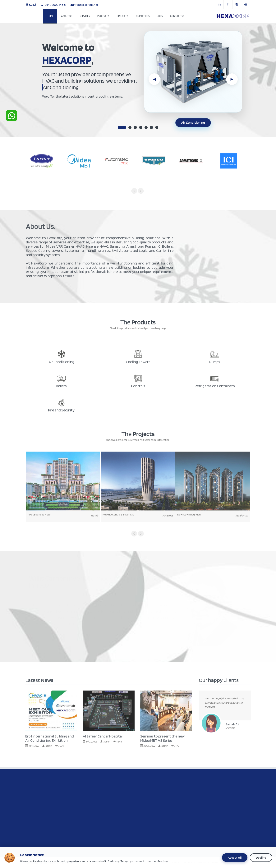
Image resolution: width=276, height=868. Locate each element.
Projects (123, 16)
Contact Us (177, 16)
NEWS (215, 862)
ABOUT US (226, 862)
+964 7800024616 (55, 5)
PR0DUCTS (189, 862)
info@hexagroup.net (86, 5)
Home (50, 16)
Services (85, 16)
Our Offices (143, 16)
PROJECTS (204, 862)
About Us (67, 16)
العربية (32, 5)
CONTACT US (241, 862)
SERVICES (176, 862)
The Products (59, 112)
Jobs (160, 16)
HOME (165, 862)
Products (103, 16)
